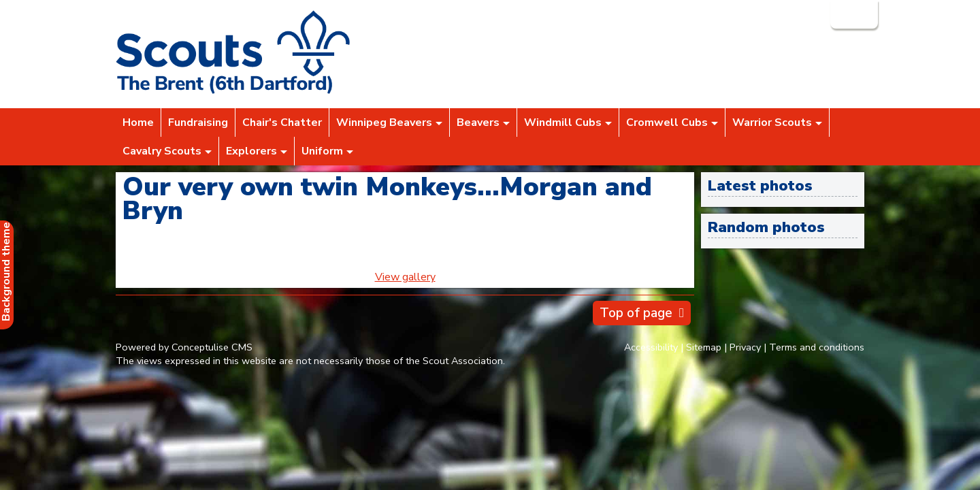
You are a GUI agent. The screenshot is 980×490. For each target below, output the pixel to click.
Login (853, 14)
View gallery (405, 277)
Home (138, 122)
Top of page (636, 313)
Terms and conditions (817, 347)
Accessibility (651, 347)
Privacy (745, 347)
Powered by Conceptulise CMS (184, 347)
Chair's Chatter (282, 122)
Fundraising (198, 122)
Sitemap (704, 347)
